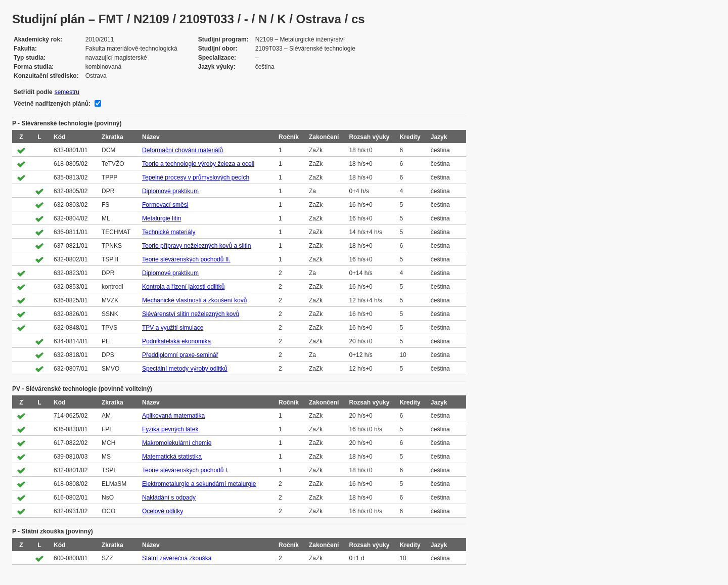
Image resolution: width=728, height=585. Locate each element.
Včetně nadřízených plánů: (52, 104)
